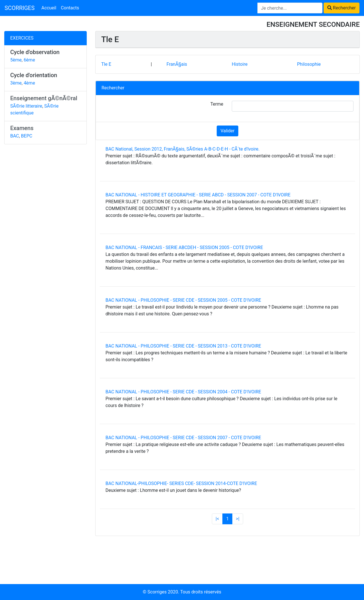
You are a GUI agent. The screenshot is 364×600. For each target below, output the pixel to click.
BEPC (27, 136)
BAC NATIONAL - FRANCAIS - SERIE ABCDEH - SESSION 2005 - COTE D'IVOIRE (184, 247)
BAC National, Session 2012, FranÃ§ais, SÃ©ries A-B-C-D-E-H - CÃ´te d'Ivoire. (183, 149)
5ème (16, 60)
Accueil (49, 8)
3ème (16, 83)
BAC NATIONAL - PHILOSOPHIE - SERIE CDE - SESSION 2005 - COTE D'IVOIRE (183, 300)
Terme (217, 104)
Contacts (70, 8)
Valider (227, 131)
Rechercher (342, 8)
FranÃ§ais (177, 64)
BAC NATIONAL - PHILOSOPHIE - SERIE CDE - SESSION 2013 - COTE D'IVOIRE (183, 346)
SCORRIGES (20, 8)
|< (217, 519)
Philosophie (309, 64)
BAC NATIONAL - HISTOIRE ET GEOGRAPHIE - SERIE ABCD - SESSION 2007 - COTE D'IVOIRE (198, 195)
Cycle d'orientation (34, 75)
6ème (29, 60)
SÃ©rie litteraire (26, 106)
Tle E (106, 64)
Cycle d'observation (35, 52)
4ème (29, 83)
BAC (15, 136)
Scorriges (157, 592)
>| (237, 519)
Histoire (240, 64)
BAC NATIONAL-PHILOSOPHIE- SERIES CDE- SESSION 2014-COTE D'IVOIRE (181, 483)
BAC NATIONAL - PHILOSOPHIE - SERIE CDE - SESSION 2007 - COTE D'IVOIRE (183, 438)
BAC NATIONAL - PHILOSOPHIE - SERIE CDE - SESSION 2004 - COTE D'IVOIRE (183, 392)
